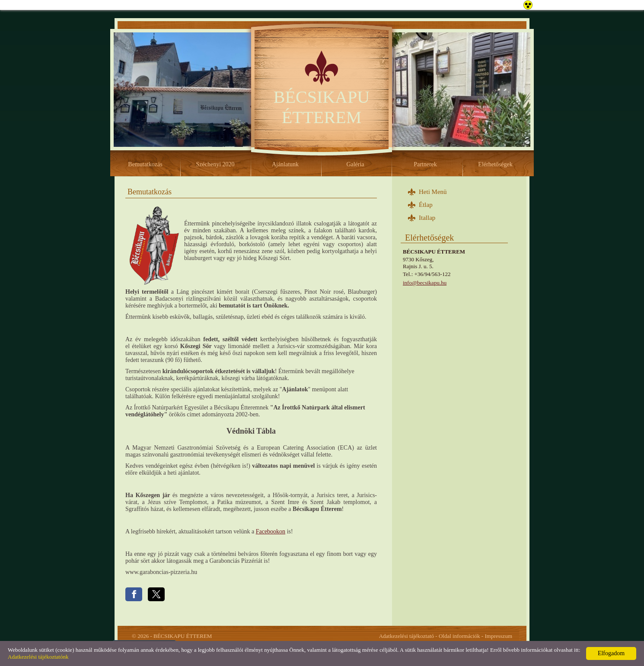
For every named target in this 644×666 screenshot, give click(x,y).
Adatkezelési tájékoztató (406, 636)
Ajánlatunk (285, 164)
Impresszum (498, 636)
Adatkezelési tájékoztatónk (38, 657)
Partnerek (425, 164)
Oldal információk (459, 636)
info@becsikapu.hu (425, 283)
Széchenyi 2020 (215, 164)
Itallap (427, 218)
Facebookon (271, 531)
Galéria (355, 164)
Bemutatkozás (145, 164)
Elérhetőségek (495, 164)
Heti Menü (433, 192)
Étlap (426, 205)
